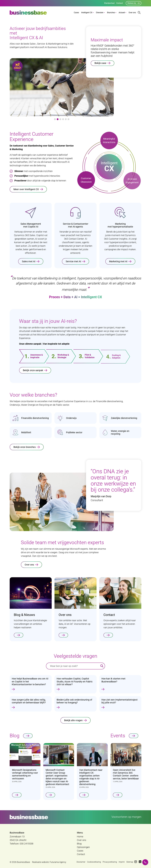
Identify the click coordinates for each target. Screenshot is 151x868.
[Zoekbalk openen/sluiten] (139, 13)
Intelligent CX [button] (87, 13)
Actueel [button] (122, 13)
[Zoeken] (102, 666)
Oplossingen (83, 847)
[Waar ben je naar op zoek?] (73, 666)
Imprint (122, 862)
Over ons (132, 13)
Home (80, 837)
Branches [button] (111, 13)
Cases (76, 13)
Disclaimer (81, 862)
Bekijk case (100, 63)
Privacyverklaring (110, 862)
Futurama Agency (58, 862)
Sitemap (130, 862)
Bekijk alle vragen (73, 722)
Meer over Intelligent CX (26, 189)
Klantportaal (109, 3)
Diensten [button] (100, 13)
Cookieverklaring (94, 862)
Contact (120, 3)
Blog (79, 844)
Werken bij (132, 3)
